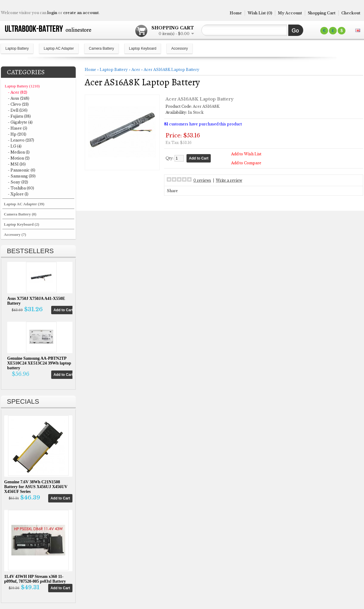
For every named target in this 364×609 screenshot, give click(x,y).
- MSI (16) (17, 164)
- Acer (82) (18, 92)
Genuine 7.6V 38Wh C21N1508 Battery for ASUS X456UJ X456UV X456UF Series (36, 487)
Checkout (351, 13)
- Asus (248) (19, 98)
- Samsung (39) (22, 176)
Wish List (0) (260, 13)
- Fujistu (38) (19, 116)
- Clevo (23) (18, 104)
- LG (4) (15, 146)
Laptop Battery (17, 48)
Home (236, 13)
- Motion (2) (19, 158)
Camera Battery (101, 48)
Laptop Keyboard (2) (22, 224)
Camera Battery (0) (20, 214)
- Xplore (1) (18, 194)
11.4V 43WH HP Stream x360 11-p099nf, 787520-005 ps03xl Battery (35, 579)
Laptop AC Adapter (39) (24, 204)
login (52, 13)
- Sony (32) (18, 182)
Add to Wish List (246, 154)
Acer (136, 70)
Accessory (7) (15, 234)
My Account (290, 13)
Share (172, 191)
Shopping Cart (322, 13)
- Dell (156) (18, 110)
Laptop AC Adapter (59, 48)
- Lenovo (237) (21, 140)
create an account (81, 13)
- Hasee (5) (18, 128)
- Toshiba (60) (21, 188)
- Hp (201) (17, 134)
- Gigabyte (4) (20, 122)
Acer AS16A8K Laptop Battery (172, 70)
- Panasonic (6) (22, 170)
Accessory (179, 48)
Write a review (229, 180)
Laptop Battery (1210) (22, 86)
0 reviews (202, 180)
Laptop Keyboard (143, 48)
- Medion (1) (19, 152)
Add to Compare (246, 163)
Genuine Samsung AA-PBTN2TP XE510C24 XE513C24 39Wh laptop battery (39, 363)
